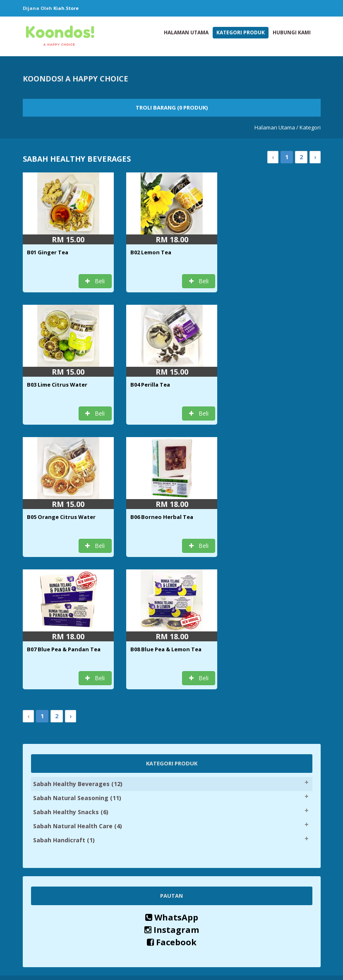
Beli (95, 281)
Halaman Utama (186, 32)
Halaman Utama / (276, 127)
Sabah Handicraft (64, 708)
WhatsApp (172, 785)
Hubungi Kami (292, 32)
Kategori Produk (241, 32)
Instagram (172, 797)
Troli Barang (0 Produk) (172, 108)
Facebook (172, 810)
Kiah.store (66, 8)
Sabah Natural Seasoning (77, 666)
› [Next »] (315, 157)
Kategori (310, 127)
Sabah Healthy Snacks (71, 680)
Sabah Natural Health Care (78, 694)
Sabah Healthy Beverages (78, 651)
